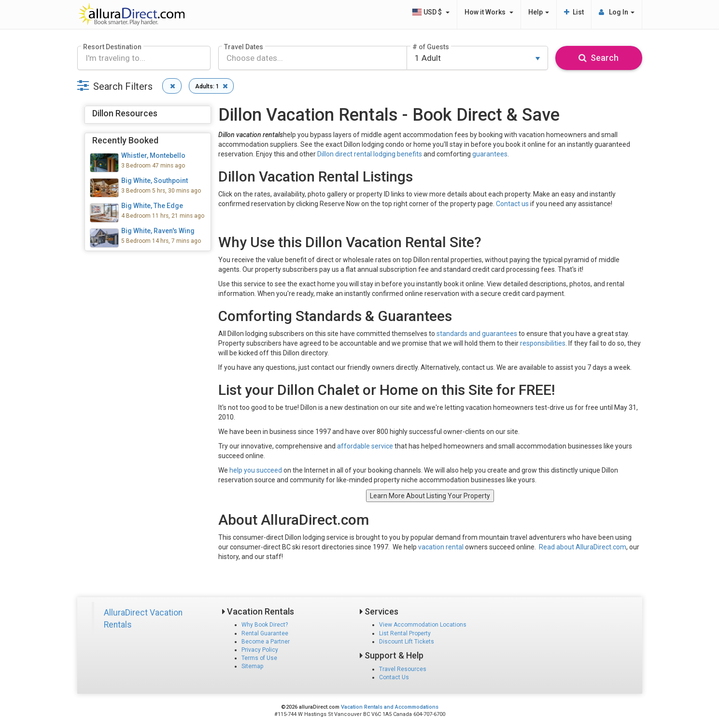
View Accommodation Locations (423, 625)
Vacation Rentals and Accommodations (390, 707)
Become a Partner (266, 642)
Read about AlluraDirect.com (583, 547)
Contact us (512, 204)
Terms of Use (259, 658)
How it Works (489, 12)
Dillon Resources (125, 113)
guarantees (490, 154)
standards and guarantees (477, 334)
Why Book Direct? (265, 625)
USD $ (431, 12)
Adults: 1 (213, 86)
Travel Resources (403, 669)
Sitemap (252, 666)
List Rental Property (405, 633)
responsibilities (543, 343)
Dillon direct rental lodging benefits (370, 154)
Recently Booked (125, 140)
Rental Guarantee (265, 633)
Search (599, 58)
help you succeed (256, 470)
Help (539, 12)
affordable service (365, 446)
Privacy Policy (260, 650)
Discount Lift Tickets (407, 642)
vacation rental (441, 547)
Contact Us (394, 677)
